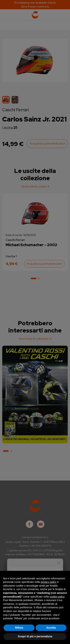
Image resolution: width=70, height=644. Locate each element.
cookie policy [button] (57, 597)
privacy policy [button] (49, 582)
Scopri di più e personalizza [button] (35, 636)
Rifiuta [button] (19, 628)
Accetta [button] (51, 628)
